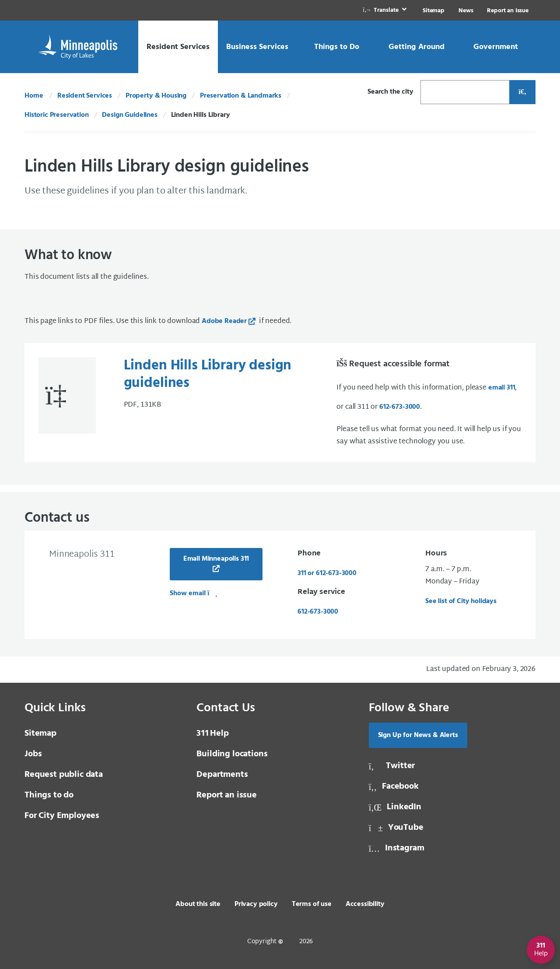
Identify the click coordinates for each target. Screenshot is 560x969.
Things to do (49, 795)
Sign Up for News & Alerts (418, 735)
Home (34, 96)
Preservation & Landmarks (241, 96)
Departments (222, 775)
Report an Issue (508, 11)
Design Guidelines (129, 115)
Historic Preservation (57, 115)
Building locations (232, 754)
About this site (198, 904)
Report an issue (227, 795)
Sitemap (434, 11)
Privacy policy (256, 904)
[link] (385, 10)
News (466, 11)
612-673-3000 (400, 407)
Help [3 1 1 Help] (212, 734)
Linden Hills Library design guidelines (208, 375)
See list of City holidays (461, 601)
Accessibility (365, 904)
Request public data (64, 775)
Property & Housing (156, 96)
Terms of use (312, 904)
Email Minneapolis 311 (216, 559)
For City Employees (62, 816)
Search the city (390, 92)
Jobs (33, 754)
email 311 (502, 388)
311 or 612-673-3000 (327, 573)
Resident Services (85, 96)
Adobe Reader (224, 321)
